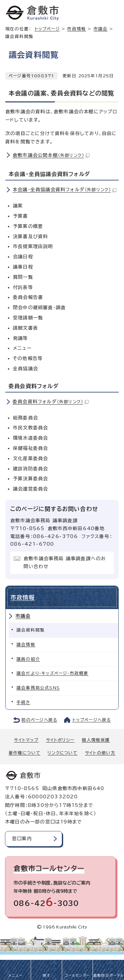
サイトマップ (26, 740)
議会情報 (26, 645)
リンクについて (62, 753)
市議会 (23, 616)
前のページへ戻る (40, 720)
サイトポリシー (60, 740)
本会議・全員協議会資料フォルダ (64, 190)
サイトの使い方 (100, 753)
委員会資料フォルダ (51, 402)
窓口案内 (22, 839)
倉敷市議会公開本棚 (51, 155)
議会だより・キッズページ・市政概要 (52, 673)
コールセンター (77, 975)
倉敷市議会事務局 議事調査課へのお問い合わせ (65, 563)
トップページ (47, 29)
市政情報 (77, 29)
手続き (23, 702)
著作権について (24, 753)
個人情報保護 (96, 740)
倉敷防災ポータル (109, 975)
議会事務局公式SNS (38, 688)
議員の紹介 (28, 659)
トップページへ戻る (92, 720)
